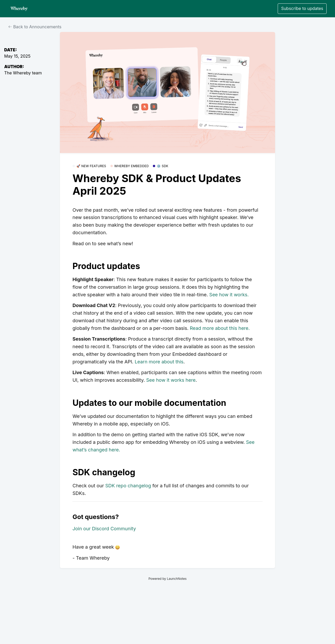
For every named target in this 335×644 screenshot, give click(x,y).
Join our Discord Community (104, 529)
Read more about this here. (220, 328)
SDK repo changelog (128, 486)
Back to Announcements (35, 27)
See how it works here (171, 380)
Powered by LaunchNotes (167, 579)
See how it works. (229, 295)
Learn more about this (159, 362)
